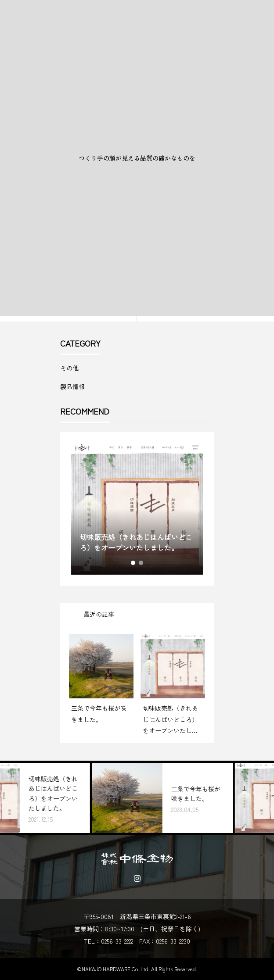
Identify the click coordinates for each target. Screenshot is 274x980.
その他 (69, 368)
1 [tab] (133, 563)
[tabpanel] (137, 509)
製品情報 (72, 386)
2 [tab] (141, 563)
